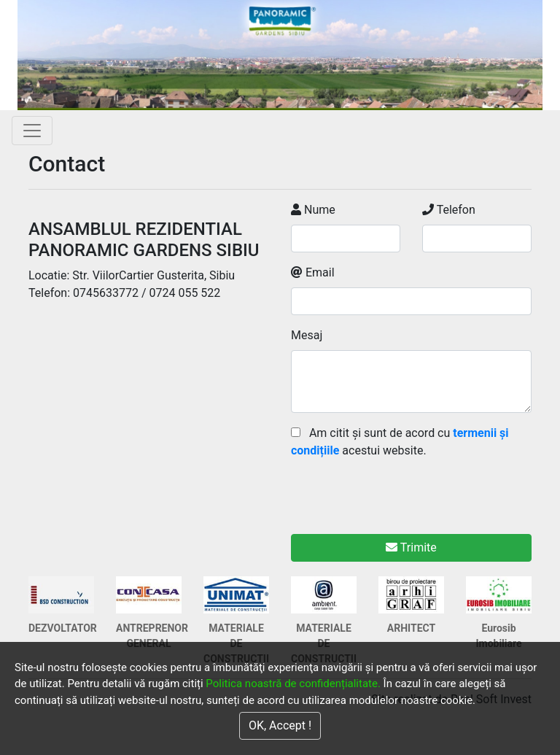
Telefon (449, 210)
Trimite (411, 547)
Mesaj (307, 335)
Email (313, 272)
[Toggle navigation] (32, 131)
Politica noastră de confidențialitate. (293, 684)
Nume (313, 210)
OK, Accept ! (280, 725)
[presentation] (402, 488)
